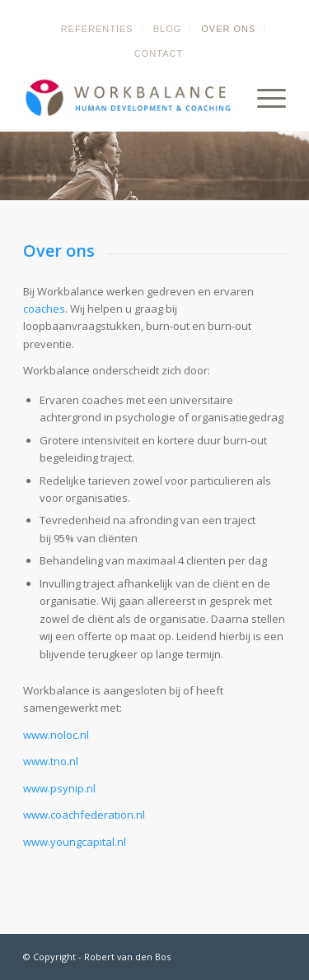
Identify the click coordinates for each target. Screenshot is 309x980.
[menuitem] (98, 29)
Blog (168, 29)
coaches (44, 309)
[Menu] (263, 98)
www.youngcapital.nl (75, 842)
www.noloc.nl (56, 735)
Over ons (228, 29)
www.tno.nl (51, 761)
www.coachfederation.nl (84, 815)
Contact (159, 53)
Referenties (97, 29)
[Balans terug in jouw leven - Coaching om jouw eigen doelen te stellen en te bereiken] (128, 98)
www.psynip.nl (59, 788)
